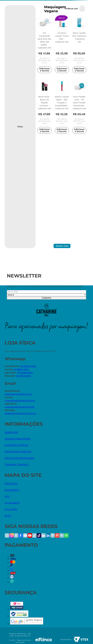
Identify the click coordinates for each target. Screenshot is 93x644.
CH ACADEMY (12, 503)
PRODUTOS (11, 484)
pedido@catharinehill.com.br (20, 413)
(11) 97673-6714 (23, 376)
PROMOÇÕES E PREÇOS (18, 452)
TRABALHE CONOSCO (17, 465)
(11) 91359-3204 (25, 373)
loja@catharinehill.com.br (18, 394)
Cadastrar (46, 298)
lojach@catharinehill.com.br (20, 407)
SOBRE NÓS (11, 432)
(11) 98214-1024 (21, 369)
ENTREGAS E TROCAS (16, 445)
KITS (7, 496)
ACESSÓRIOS (12, 490)
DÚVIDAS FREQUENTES (18, 439)
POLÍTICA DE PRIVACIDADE (20, 458)
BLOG (8, 516)
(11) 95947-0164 (28, 366)
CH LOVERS (11, 509)
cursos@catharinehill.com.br (20, 401)
